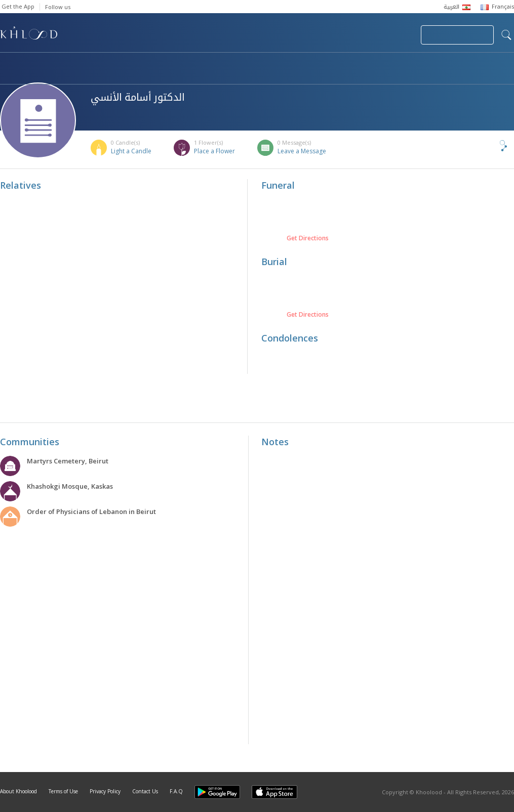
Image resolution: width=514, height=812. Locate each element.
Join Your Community (457, 35)
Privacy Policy (105, 791)
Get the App (18, 6)
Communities (206, 64)
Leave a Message (302, 151)
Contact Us (145, 791)
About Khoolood (18, 791)
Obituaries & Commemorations (102, 64)
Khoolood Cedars (44, 74)
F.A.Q (176, 791)
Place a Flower (214, 151)
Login (396, 35)
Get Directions (308, 238)
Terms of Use (63, 791)
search (506, 35)
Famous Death (353, 64)
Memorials (279, 64)
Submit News (345, 35)
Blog (419, 64)
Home (9, 64)
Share (487, 146)
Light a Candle (131, 151)
